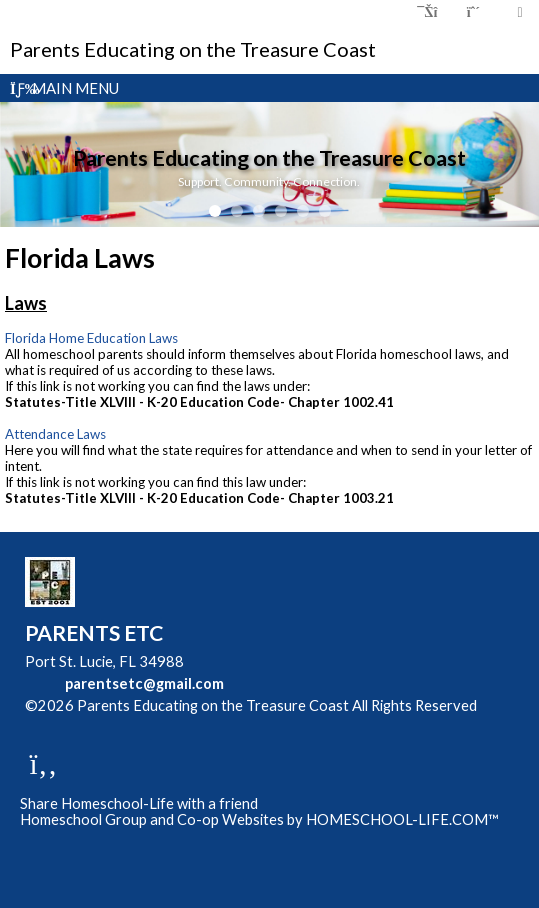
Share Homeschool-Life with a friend (139, 803)
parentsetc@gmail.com (144, 683)
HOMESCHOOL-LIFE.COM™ (402, 819)
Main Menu (64, 88)
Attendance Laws (55, 434)
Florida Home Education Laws (91, 338)
